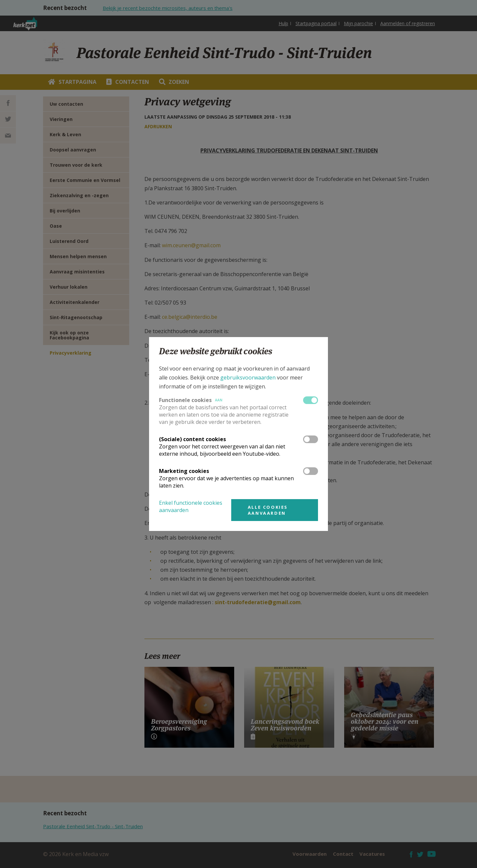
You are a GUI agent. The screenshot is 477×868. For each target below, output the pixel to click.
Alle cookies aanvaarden (268, 510)
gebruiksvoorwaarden (248, 377)
